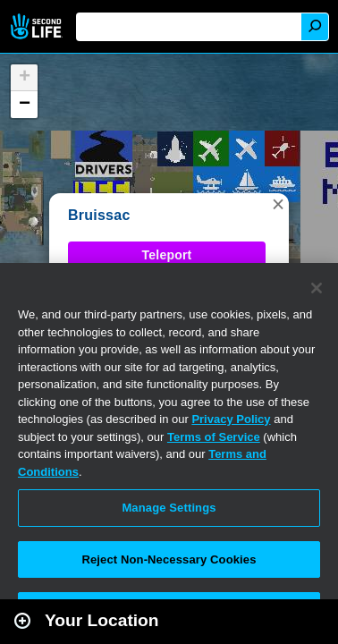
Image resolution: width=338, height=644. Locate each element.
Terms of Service (214, 437)
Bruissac (99, 215)
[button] (278, 204)
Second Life (38, 26)
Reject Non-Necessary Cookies (169, 559)
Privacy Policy (231, 419)
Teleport (167, 255)
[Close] (317, 288)
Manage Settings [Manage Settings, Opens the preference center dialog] (169, 508)
